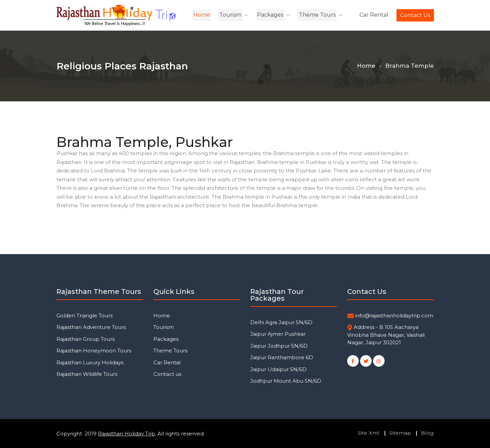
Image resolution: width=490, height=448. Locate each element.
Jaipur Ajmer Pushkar (278, 334)
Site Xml (369, 433)
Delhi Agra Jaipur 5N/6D (281, 322)
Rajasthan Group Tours (86, 339)
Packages (270, 15)
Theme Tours (317, 15)
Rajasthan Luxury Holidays (90, 362)
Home (201, 15)
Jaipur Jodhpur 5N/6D (279, 346)
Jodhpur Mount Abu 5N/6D (286, 381)
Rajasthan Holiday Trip (126, 434)
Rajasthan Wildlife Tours (87, 374)
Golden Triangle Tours (85, 316)
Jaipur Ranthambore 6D (282, 357)
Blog (427, 433)
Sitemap (400, 433)
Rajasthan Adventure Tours (91, 327)
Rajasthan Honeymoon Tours (94, 351)
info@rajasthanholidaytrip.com (394, 316)
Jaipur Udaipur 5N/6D (278, 369)
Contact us (415, 15)
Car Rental (374, 15)
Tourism (230, 15)
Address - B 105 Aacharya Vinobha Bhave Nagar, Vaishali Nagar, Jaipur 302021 (386, 335)
